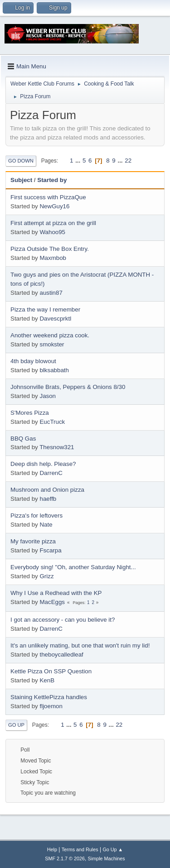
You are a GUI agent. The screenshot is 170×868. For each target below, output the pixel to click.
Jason (48, 396)
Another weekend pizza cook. (50, 335)
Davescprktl (55, 319)
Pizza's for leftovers (36, 516)
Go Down (21, 161)
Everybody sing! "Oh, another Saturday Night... (73, 567)
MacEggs (52, 602)
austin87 (51, 293)
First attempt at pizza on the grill (53, 223)
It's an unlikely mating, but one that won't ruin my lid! (80, 645)
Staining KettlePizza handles (49, 697)
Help (52, 849)
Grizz (46, 576)
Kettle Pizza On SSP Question (51, 671)
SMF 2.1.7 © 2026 (65, 858)
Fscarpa (50, 550)
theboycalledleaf (61, 655)
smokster (52, 344)
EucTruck (52, 422)
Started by (52, 180)
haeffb (48, 499)
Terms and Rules (80, 849)
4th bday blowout (33, 361)
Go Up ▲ (113, 849)
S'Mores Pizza (30, 413)
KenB (47, 680)
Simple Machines (107, 858)
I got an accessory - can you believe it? (63, 620)
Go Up (16, 725)
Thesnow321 (57, 447)
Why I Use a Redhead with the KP (56, 593)
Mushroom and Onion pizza (47, 490)
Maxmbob (53, 258)
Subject (21, 180)
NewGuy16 (54, 206)
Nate (46, 525)
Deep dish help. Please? (43, 464)
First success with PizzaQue (48, 197)
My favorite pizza (33, 541)
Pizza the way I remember (45, 309)
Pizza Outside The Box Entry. (50, 249)
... (79, 161)
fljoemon (51, 706)
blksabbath (54, 370)
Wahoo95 (52, 232)
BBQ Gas (23, 439)
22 (128, 161)
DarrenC (51, 473)
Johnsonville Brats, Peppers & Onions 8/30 (68, 387)
